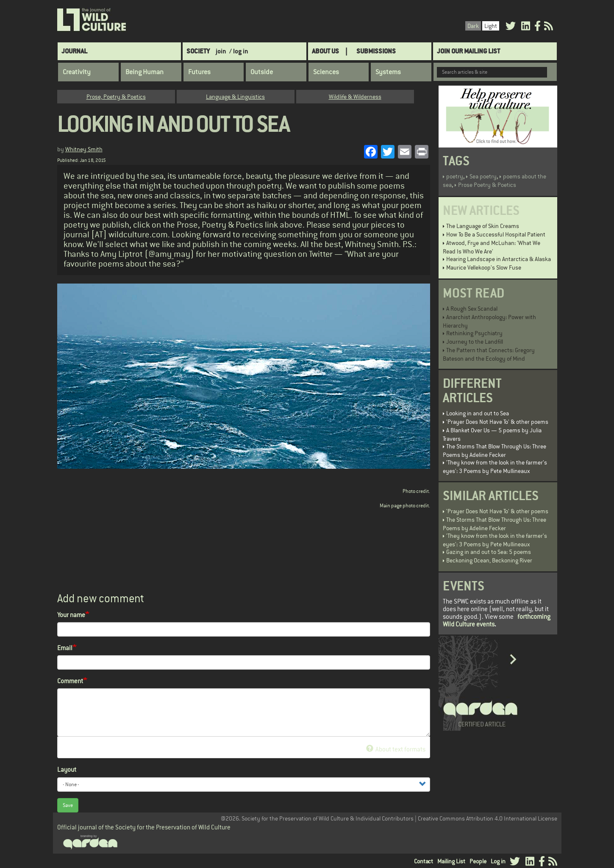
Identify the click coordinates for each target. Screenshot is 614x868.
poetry (455, 176)
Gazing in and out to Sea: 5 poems (489, 552)
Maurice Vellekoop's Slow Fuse (484, 267)
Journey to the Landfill (475, 342)
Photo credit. (416, 491)
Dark (473, 26)
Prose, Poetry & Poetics (116, 97)
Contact (424, 861)
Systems (388, 72)
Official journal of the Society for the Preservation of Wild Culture (144, 827)
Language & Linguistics (235, 97)
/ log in (239, 51)
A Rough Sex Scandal (472, 309)
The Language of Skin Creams (483, 226)
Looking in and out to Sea (478, 413)
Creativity (77, 72)
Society (198, 51)
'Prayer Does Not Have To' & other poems (497, 422)
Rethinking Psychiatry (474, 333)
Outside (262, 72)
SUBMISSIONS (376, 51)
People (478, 861)
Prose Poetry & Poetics (487, 185)
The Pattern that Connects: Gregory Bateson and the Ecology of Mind (489, 354)
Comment (70, 681)
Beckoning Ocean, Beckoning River (489, 560)
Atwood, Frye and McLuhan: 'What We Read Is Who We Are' (492, 247)
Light (491, 26)
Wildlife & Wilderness (355, 97)
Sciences (326, 72)
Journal (74, 51)
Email (65, 648)
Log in (498, 861)
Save (68, 805)
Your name (71, 615)
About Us (325, 51)
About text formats (396, 749)
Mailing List (451, 861)
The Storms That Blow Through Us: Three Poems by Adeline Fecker (495, 451)
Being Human (144, 72)
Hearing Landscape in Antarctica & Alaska (499, 259)
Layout (67, 769)
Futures (199, 72)
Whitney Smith (84, 149)
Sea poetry (483, 176)
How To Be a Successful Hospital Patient (496, 234)
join (221, 51)
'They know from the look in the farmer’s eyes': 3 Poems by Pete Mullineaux (495, 467)
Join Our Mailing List (468, 51)
